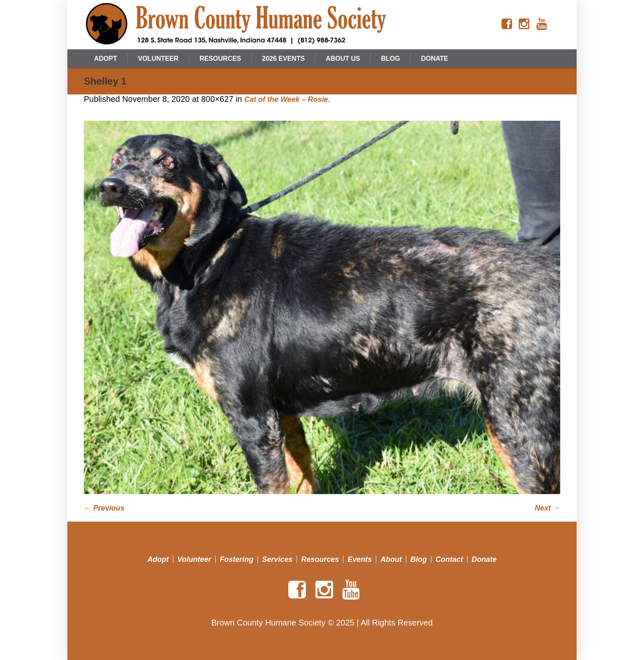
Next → (547, 508)
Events (360, 559)
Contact (449, 559)
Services (277, 559)
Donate (484, 559)
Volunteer (194, 559)
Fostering (237, 559)
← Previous (104, 508)
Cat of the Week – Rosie (286, 99)
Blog (419, 559)
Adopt (158, 559)
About (391, 559)
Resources (320, 559)
